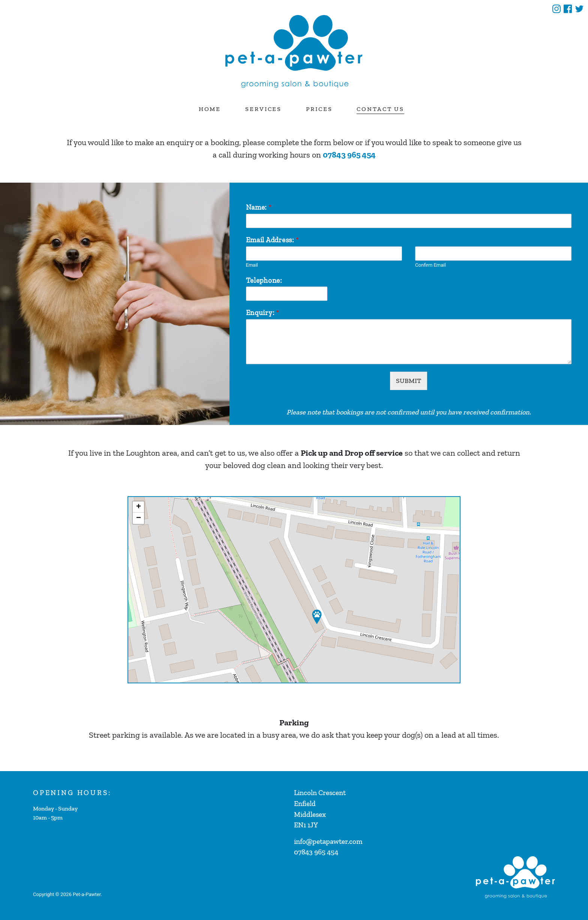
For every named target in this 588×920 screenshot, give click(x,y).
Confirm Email (430, 265)
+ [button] (139, 507)
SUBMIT (409, 381)
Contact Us (380, 109)
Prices (319, 109)
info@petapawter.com (328, 841)
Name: (259, 207)
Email (252, 265)
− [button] (139, 518)
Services (263, 109)
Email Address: (272, 240)
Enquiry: (263, 313)
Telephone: (264, 280)
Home (210, 109)
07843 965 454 (349, 155)
